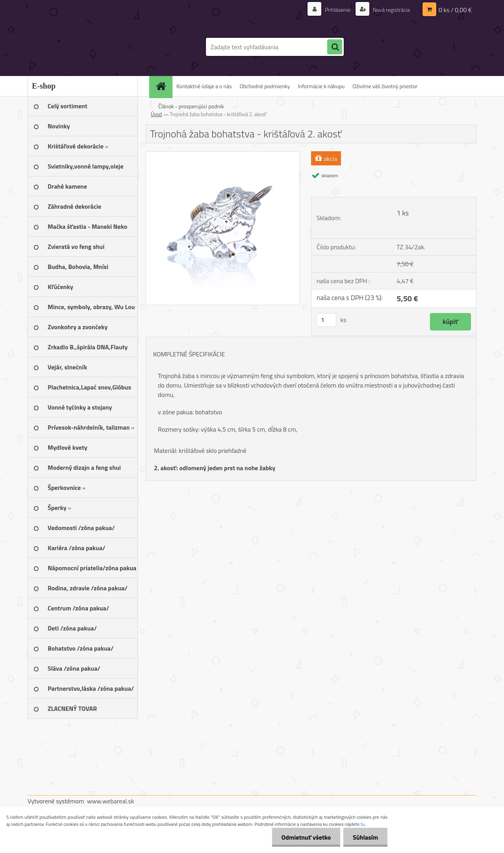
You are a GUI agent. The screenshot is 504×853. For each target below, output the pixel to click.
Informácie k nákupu (321, 86)
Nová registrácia (391, 10)
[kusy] (326, 320)
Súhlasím (365, 837)
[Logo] (82, 47)
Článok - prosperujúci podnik (191, 106)
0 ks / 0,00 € (455, 10)
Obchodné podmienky (265, 86)
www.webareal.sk (111, 801)
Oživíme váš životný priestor (385, 86)
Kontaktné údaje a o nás (204, 86)
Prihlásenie (338, 10)
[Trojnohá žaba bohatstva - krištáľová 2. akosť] (223, 155)
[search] (335, 47)
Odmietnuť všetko (305, 837)
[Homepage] (163, 86)
